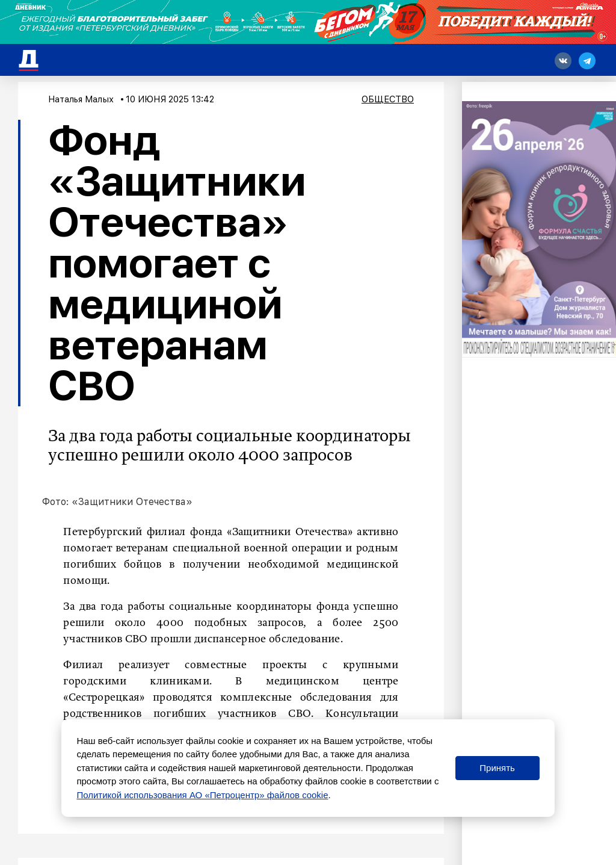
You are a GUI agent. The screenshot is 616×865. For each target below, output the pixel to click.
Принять (497, 768)
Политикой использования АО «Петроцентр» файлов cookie (202, 795)
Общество (388, 99)
